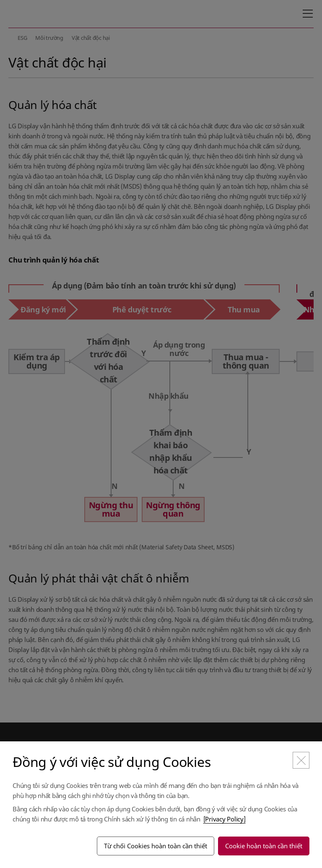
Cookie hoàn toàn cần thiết (264, 846)
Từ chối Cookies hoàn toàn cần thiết (156, 846)
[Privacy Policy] (225, 819)
